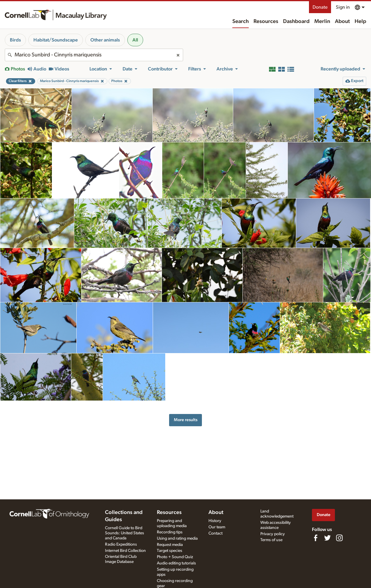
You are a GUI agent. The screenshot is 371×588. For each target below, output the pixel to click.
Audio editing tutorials (176, 563)
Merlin (322, 21)
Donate (320, 7)
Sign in (343, 7)
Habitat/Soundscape (56, 40)
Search (241, 21)
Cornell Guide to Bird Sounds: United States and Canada (125, 533)
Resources (266, 21)
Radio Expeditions (121, 544)
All (135, 40)
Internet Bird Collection (125, 551)
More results (186, 420)
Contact (215, 533)
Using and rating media (177, 538)
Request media (170, 545)
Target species (170, 551)
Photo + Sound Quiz (175, 557)
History (215, 521)
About (342, 21)
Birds (15, 40)
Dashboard (296, 21)
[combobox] (94, 55)
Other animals (105, 40)
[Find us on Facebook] (316, 538)
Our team (217, 527)
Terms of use (271, 540)
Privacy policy (273, 534)
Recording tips (170, 532)
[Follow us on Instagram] (339, 538)
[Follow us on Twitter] (327, 538)
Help (360, 21)
